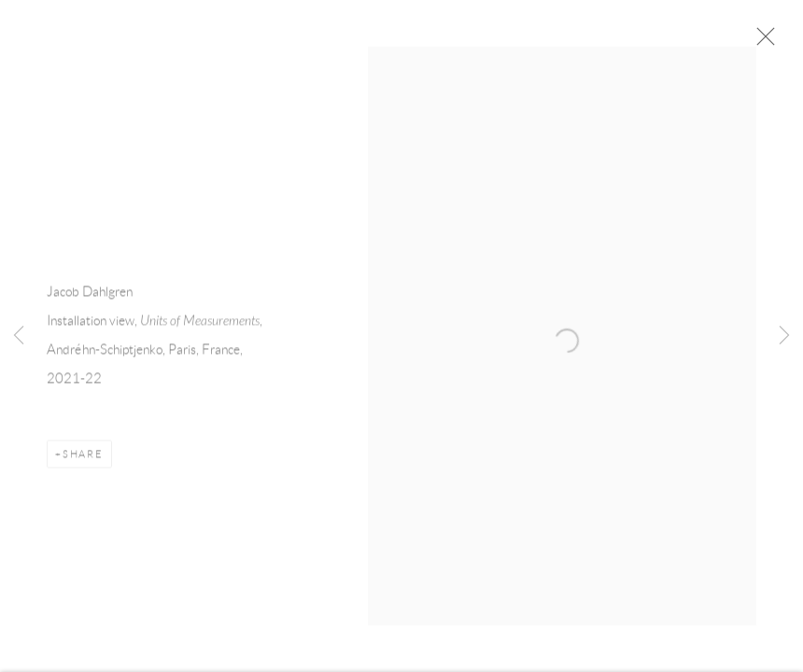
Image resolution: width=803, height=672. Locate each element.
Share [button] (83, 460)
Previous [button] (19, 336)
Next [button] (784, 336)
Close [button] (771, 42)
